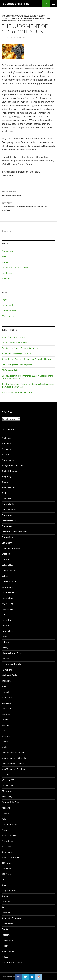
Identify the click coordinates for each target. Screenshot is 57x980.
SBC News (6, 874)
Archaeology (8, 449)
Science (5, 885)
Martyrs (5, 725)
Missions (6, 736)
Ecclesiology (7, 598)
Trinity (5, 946)
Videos (5, 957)
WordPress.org (9, 316)
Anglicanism (7, 438)
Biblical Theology (10, 471)
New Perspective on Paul (13, 752)
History (20, 18)
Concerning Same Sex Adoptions (17, 365)
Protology (6, 846)
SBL (3, 879)
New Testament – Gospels (14, 758)
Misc (4, 730)
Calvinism (6, 499)
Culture (5, 559)
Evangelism (7, 620)
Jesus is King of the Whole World (17, 392)
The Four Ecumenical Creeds (15, 267)
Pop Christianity (9, 824)
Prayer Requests (9, 835)
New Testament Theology (37, 18)
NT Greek (6, 775)
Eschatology (8, 18)
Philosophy (7, 797)
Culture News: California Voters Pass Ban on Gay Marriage (28, 206)
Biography (6, 476)
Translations (7, 940)
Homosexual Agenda (11, 664)
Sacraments (7, 868)
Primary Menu (53, 4)
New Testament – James (13, 764)
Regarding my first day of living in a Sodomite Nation (26, 359)
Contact (5, 262)
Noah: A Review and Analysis (15, 343)
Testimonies (7, 924)
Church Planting (9, 510)
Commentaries (9, 521)
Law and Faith (8, 708)
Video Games (8, 951)
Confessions (7, 537)
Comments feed (9, 310)
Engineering (7, 603)
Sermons (6, 902)
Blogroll (5, 482)
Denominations (9, 581)
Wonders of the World (12, 962)
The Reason (7, 273)
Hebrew (5, 642)
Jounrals (6, 692)
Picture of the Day (10, 802)
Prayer (5, 830)
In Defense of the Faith (15, 4)
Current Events (38, 16)
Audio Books (8, 460)
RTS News (6, 863)
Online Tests (7, 786)
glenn (22, 37)
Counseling (7, 543)
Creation (6, 554)
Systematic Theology (11, 918)
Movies (5, 741)
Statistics (6, 913)
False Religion (8, 631)
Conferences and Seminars (14, 532)
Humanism (7, 670)
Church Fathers (9, 504)
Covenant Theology (11, 548)
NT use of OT (8, 780)
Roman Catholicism (11, 857)
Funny (4, 637)
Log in (4, 299)
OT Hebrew (7, 791)
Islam (4, 686)
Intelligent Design (10, 675)
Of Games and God (10, 370)
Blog (4, 256)
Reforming (16, 21)
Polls (4, 819)
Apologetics (8, 16)
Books (4, 493)
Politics (6, 21)
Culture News (22, 16)
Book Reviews (8, 487)
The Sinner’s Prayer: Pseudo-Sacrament (20, 348)
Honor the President (28, 193)
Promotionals (8, 841)
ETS (3, 614)
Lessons (5, 719)
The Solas (6, 929)
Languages (6, 703)
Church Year (7, 515)
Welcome (6, 278)
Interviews (6, 681)
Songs (4, 907)
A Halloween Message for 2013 (16, 354)
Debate (5, 576)
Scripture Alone (9, 891)
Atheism (5, 454)
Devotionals (7, 587)
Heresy (5, 648)
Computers (7, 526)
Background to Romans (12, 465)
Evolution (6, 625)
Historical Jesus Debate (13, 653)
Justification (7, 697)
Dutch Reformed (9, 592)
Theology (27, 21)
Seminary (6, 896)
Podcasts (6, 808)
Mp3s (4, 747)
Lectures (6, 714)
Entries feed (7, 305)
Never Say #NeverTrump (13, 337)
